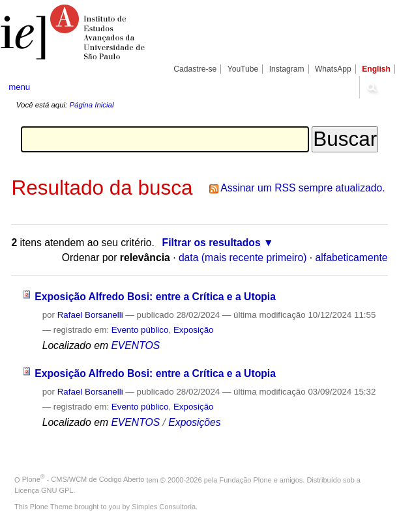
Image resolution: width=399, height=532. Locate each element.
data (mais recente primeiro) (243, 258)
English (376, 69)
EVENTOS (135, 345)
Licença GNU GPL (44, 490)
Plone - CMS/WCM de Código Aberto (83, 479)
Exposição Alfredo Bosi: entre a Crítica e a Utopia (155, 297)
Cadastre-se (195, 69)
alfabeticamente (352, 258)
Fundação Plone (246, 479)
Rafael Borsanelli (90, 315)
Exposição (194, 330)
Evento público (140, 330)
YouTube (243, 69)
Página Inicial (91, 105)
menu (19, 87)
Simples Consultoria (164, 507)
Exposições (194, 422)
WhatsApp (333, 69)
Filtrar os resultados (212, 243)
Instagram (287, 69)
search (371, 87)
